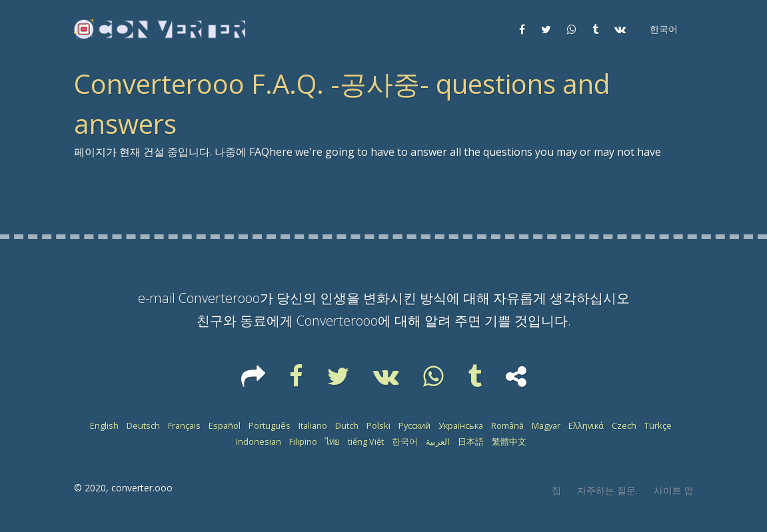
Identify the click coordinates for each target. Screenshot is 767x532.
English (104, 425)
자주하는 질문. (607, 490)
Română (507, 425)
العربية (438, 441)
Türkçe (658, 425)
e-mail (157, 298)
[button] (662, 29)
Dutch (347, 425)
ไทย (333, 441)
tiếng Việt (366, 441)
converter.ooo (142, 488)
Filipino (303, 441)
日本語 (471, 441)
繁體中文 (509, 441)
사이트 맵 (674, 490)
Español (225, 425)
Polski (379, 425)
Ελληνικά (586, 425)
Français (184, 425)
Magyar (546, 425)
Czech (624, 425)
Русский (414, 425)
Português (270, 425)
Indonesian (259, 441)
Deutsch (143, 425)
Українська (461, 425)
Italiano (313, 425)
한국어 (405, 441)
